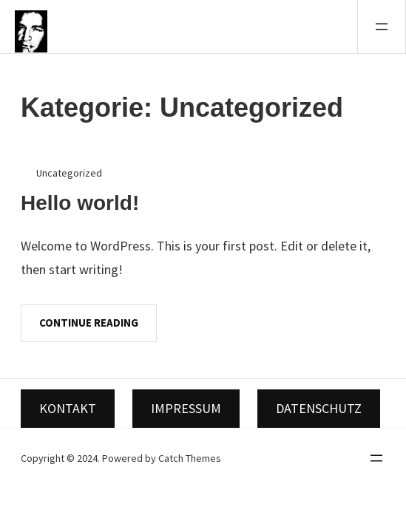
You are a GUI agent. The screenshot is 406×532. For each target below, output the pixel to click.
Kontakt (68, 408)
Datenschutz (319, 408)
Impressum (186, 408)
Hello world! (80, 203)
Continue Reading (89, 323)
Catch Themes (190, 458)
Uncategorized (69, 173)
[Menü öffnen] (382, 27)
